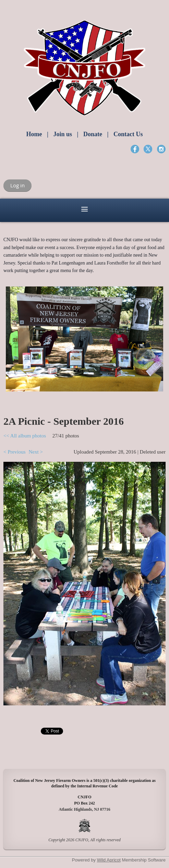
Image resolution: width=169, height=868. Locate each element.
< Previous (15, 452)
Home (34, 134)
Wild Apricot (109, 860)
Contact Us (128, 134)
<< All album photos (25, 436)
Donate (93, 134)
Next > (35, 452)
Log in (17, 185)
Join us (63, 134)
